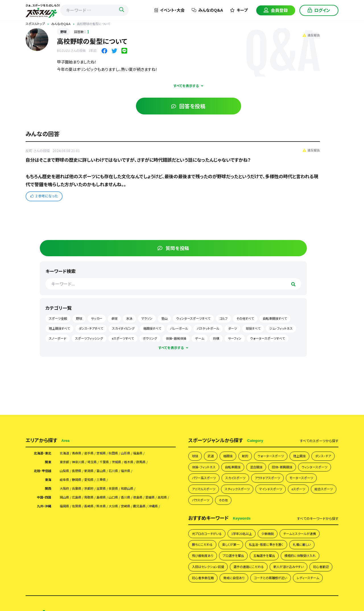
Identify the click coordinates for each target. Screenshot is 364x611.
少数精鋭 (278, 397)
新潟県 (96, 319)
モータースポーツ (245, 339)
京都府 (96, 338)
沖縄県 (66, 370)
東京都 (66, 309)
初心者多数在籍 (205, 458)
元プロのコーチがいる (210, 397)
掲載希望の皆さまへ (132, 515)
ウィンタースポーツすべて (279, 135)
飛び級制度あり (285, 422)
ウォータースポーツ (278, 303)
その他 (227, 363)
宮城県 (111, 300)
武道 (212, 303)
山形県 (141, 300)
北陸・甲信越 (40, 319)
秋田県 (126, 300)
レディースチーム (205, 470)
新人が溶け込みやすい (255, 446)
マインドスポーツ (244, 351)
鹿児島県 (158, 364)
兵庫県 (81, 338)
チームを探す (104, 506)
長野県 (81, 319)
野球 (63, 32)
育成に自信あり (240, 458)
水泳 (280, 125)
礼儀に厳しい (253, 422)
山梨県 (66, 319)
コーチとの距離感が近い (282, 458)
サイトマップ (168, 525)
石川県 (126, 319)
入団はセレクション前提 (292, 433)
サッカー (310, 115)
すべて (319, 287)
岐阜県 (66, 329)
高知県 (81, 354)
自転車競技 (267, 314)
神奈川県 (83, 309)
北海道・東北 (40, 300)
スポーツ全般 (271, 115)
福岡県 (66, 364)
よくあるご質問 (198, 506)
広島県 (81, 348)
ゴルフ (309, 135)
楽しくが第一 (284, 410)
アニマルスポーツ (283, 339)
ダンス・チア (201, 314)
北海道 (66, 300)
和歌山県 (143, 338)
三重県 (111, 329)
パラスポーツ (202, 363)
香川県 (141, 348)
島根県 (111, 348)
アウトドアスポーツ (207, 339)
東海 (47, 329)
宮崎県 (141, 364)
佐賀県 (81, 364)
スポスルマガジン (108, 525)
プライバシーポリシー (235, 506)
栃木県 (145, 309)
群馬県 (160, 309)
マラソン (298, 125)
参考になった (44, 204)
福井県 (141, 319)
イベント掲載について (283, 515)
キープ (239, 10)
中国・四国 (42, 348)
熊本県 (111, 364)
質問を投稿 (296, 45)
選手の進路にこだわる (210, 446)
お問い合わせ (140, 525)
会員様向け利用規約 (276, 506)
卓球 (265, 125)
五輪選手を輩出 (205, 433)
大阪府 (66, 338)
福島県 (156, 300)
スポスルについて (166, 506)
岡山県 (66, 348)
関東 (47, 309)
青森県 (81, 300)
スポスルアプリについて (175, 515)
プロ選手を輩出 (320, 422)
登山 (315, 125)
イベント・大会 (169, 10)
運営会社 (101, 515)
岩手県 (96, 300)
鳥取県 (96, 348)
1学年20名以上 (249, 397)
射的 (250, 303)
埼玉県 (100, 309)
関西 (47, 338)
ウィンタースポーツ (241, 327)
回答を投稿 (146, 106)
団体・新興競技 (204, 327)
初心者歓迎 (292, 446)
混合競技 (293, 314)
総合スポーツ (304, 351)
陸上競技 (310, 303)
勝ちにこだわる (252, 410)
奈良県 (126, 338)
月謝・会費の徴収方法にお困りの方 (230, 515)
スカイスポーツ (315, 327)
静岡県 (81, 329)
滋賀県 (111, 338)
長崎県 (96, 364)
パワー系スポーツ (280, 327)
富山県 (111, 319)
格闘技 (231, 303)
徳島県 (156, 348)
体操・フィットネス (234, 314)
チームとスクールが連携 (211, 410)
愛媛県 (66, 354)
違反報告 (225, 34)
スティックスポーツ (207, 351)
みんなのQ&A (207, 10)
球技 (196, 303)
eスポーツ (276, 351)
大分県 (126, 364)
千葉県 (115, 309)
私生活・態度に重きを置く (212, 422)
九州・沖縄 (42, 364)
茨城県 (130, 309)
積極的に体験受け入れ (245, 433)
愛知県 (96, 329)
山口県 (126, 348)
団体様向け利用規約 (316, 506)
